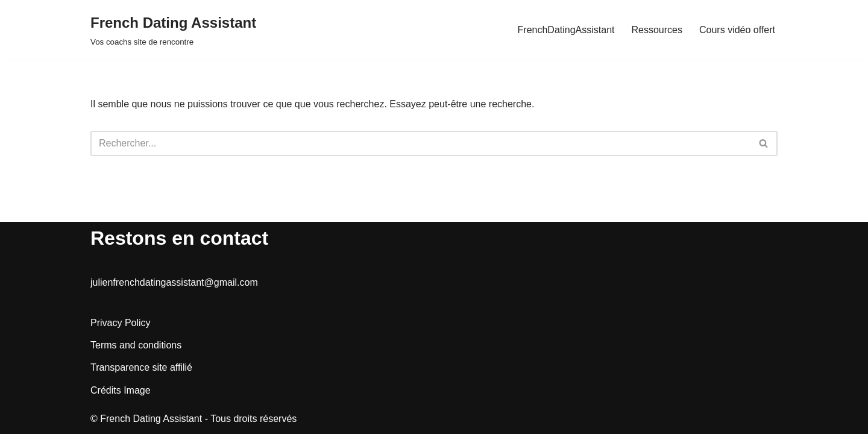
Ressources (657, 30)
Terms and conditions (136, 345)
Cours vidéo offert (737, 30)
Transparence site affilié (141, 367)
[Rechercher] (420, 143)
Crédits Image (121, 390)
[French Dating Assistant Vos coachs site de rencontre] (173, 30)
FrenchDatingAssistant (566, 30)
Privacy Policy (121, 323)
